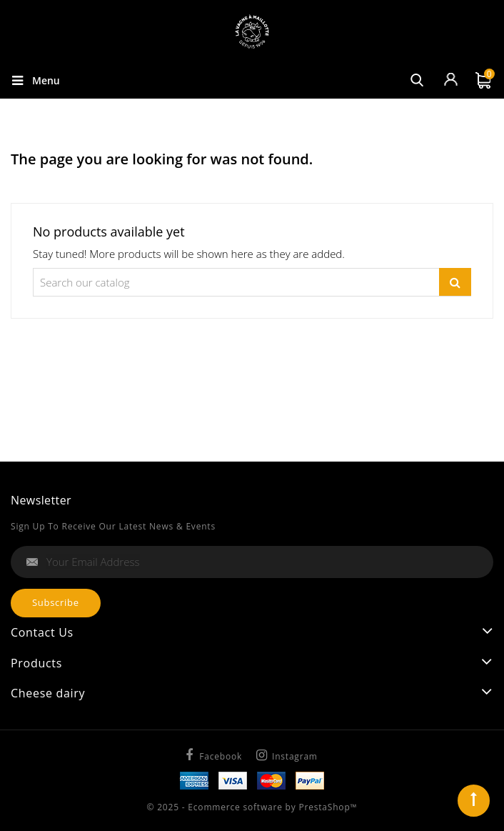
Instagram (295, 756)
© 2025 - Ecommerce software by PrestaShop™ (252, 807)
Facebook (221, 756)
